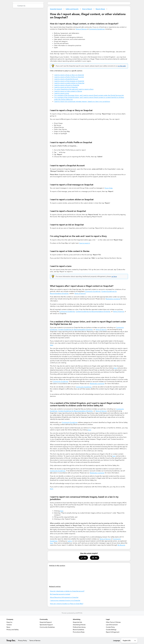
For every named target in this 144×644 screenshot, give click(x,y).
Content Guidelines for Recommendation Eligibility (93, 312)
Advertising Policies (79, 625)
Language (117, 641)
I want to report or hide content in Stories (68, 91)
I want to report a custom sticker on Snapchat (69, 83)
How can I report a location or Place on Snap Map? (67, 604)
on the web (122, 66)
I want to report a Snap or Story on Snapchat (69, 75)
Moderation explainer (113, 299)
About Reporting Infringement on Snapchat (64, 597)
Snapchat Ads (77, 622)
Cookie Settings (111, 630)
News (8, 627)
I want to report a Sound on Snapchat (67, 85)
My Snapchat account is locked (60, 594)
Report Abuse (100, 9)
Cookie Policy (110, 627)
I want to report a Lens (62, 93)
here (52, 345)
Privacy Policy (23, 641)
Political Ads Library (79, 627)
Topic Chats (109, 188)
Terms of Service (81, 29)
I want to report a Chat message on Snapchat (69, 81)
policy (70, 541)
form (52, 489)
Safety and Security (72, 9)
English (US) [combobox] (129, 641)
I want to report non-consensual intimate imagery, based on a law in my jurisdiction (82, 101)
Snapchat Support (56, 9)
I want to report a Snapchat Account (66, 79)
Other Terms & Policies (113, 622)
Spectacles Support (46, 625)
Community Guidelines (97, 29)
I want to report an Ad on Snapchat (66, 87)
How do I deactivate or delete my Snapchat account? (67, 591)
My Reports (121, 545)
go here (114, 276)
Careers (9, 625)
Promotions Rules (79, 632)
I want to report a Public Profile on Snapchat (69, 77)
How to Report (87, 9)
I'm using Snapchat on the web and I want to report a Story (74, 89)
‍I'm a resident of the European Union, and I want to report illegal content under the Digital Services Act (89, 95)
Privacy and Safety (13, 630)
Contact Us (21, 6)
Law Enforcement (112, 625)
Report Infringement (113, 632)
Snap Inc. (10, 622)
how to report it (85, 243)
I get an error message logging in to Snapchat (65, 600)
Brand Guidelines (78, 630)
